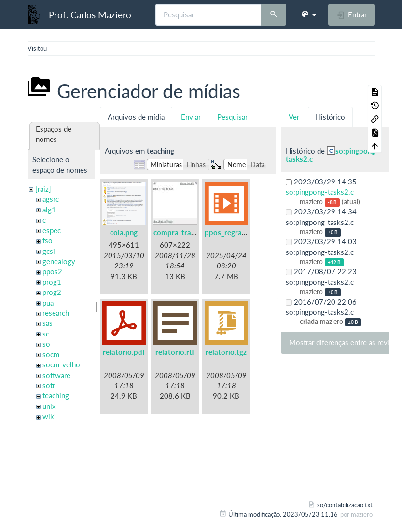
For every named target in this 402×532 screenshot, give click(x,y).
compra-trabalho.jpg (187, 232)
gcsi (49, 251)
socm (51, 354)
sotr (49, 385)
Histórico (330, 117)
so (46, 344)
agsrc (51, 199)
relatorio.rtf (175, 352)
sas (48, 323)
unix (49, 406)
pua (48, 303)
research (56, 313)
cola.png (124, 232)
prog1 (52, 282)
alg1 (49, 210)
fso (48, 240)
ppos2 (52, 271)
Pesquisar (232, 117)
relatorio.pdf (124, 352)
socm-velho (61, 364)
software (56, 375)
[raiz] (43, 189)
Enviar (191, 117)
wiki (49, 416)
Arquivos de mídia (136, 117)
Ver (294, 117)
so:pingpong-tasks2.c (332, 155)
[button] (308, 14)
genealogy (59, 261)
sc (46, 334)
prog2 (52, 292)
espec (52, 230)
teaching (56, 395)
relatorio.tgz (226, 352)
